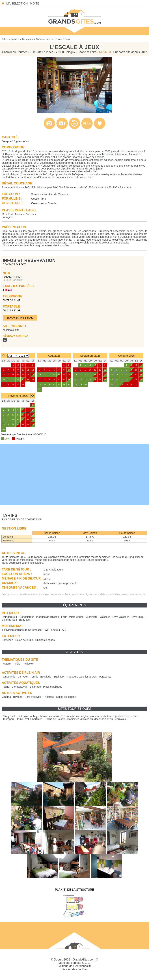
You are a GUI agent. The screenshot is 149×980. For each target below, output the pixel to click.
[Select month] (13, 356)
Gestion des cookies (74, 969)
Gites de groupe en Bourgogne (18, 39)
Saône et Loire (44, 39)
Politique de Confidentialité (74, 966)
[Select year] (23, 356)
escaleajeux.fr (11, 330)
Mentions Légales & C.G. (75, 963)
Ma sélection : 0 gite (23, 4)
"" (7, 664)
